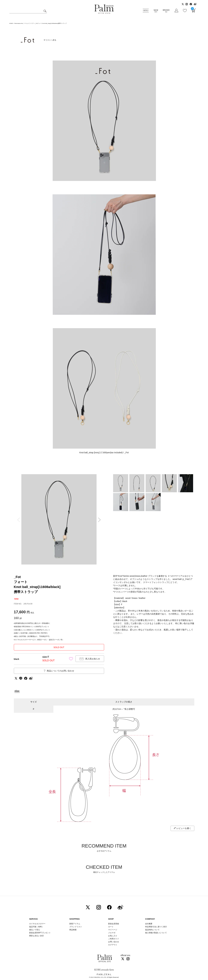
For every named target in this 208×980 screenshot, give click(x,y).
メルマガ (112, 933)
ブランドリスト (76, 927)
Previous (18, 520)
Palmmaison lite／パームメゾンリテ (24, 23)
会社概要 (149, 924)
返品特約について (152, 930)
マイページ (113, 930)
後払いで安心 (35, 930)
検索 (45, 11)
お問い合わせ (114, 942)
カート (111, 927)
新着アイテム (75, 924)
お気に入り (113, 936)
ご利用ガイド (114, 939)
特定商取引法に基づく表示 (156, 927)
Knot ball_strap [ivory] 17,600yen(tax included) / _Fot (104, 453)
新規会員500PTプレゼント (40, 933)
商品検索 (73, 930)
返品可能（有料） (36, 927)
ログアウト (113, 945)
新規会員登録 (114, 924)
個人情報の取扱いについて (156, 933)
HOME (11, 23)
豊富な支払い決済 (36, 936)
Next (100, 520)
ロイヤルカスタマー (37, 924)
